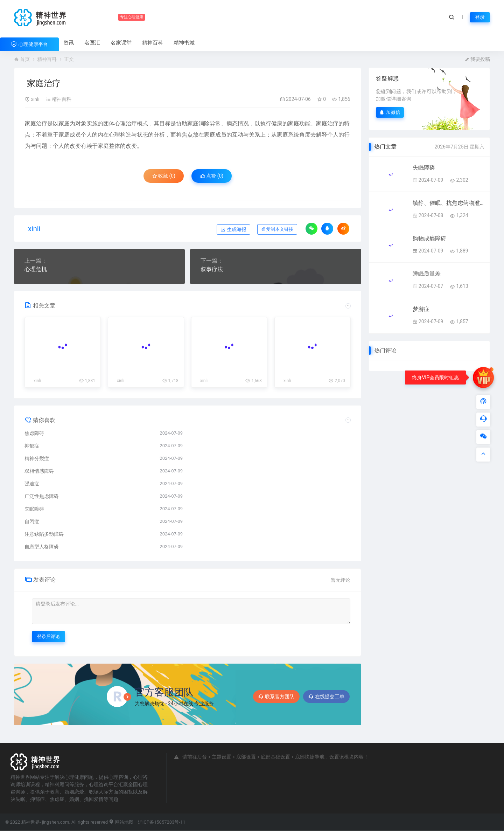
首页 (25, 59)
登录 (480, 17)
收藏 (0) (163, 176)
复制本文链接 (277, 230)
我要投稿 (477, 59)
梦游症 (421, 309)
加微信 (390, 112)
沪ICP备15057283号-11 (162, 822)
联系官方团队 (276, 697)
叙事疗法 (212, 269)
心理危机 (36, 269)
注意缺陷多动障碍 (44, 534)
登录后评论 (48, 637)
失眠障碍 (34, 509)
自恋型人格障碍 (42, 547)
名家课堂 (121, 43)
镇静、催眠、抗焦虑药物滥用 (449, 203)
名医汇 (92, 43)
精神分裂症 (37, 459)
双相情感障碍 (39, 471)
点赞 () (213, 176)
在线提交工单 (326, 697)
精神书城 (184, 43)
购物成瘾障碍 (429, 238)
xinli (35, 99)
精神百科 (153, 43)
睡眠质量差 (427, 274)
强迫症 (32, 484)
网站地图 (121, 822)
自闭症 (32, 522)
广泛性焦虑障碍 (42, 497)
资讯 (69, 43)
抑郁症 (32, 446)
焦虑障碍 (34, 434)
